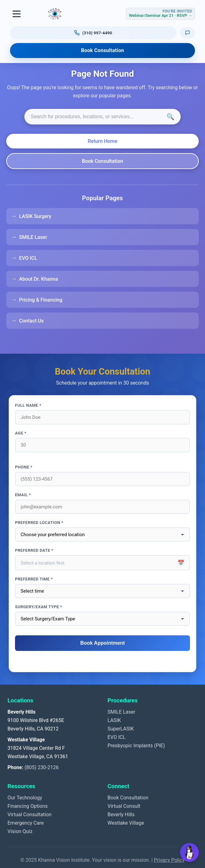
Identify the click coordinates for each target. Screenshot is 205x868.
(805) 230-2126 (41, 767)
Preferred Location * (39, 523)
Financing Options (28, 806)
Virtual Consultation (30, 815)
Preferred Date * (34, 550)
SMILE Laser (33, 237)
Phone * (24, 467)
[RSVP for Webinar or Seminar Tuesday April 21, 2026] (160, 14)
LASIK (114, 720)
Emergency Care (26, 823)
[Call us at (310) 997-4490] (93, 33)
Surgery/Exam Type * (39, 607)
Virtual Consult (124, 806)
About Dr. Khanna (38, 279)
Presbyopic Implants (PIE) (136, 746)
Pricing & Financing (41, 300)
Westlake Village (126, 823)
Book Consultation (102, 50)
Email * (23, 495)
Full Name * (28, 405)
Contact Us (31, 321)
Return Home (103, 141)
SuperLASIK (121, 729)
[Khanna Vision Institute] (55, 14)
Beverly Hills (121, 815)
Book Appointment (103, 643)
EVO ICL (28, 258)
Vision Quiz (20, 831)
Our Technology (25, 798)
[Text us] (187, 33)
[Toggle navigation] (17, 14)
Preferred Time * (34, 579)
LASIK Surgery (35, 216)
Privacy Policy (169, 860)
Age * (21, 433)
